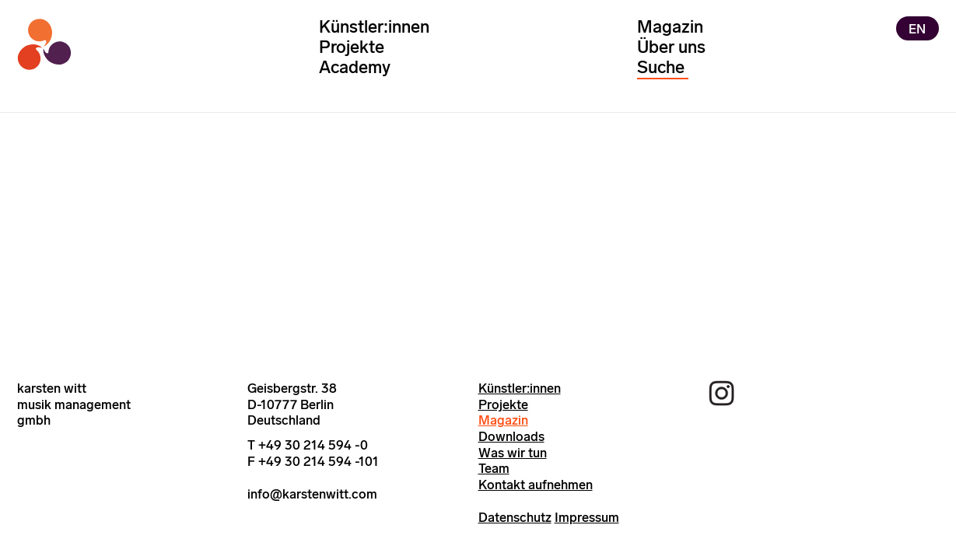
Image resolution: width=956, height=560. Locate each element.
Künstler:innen (374, 27)
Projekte (352, 47)
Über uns (671, 47)
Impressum (587, 517)
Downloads (511, 436)
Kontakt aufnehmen (536, 485)
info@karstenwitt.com (312, 494)
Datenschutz (515, 517)
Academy (355, 67)
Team (494, 468)
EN (917, 28)
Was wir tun (513, 453)
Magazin (670, 27)
